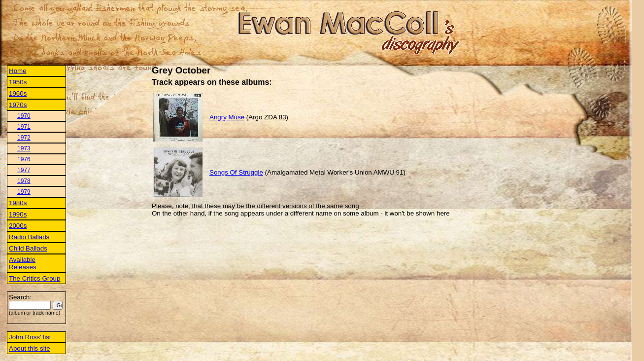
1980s (18, 203)
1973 (24, 148)
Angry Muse (227, 117)
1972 (24, 138)
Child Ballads (28, 248)
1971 (24, 127)
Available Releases (23, 263)
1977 (24, 170)
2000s (18, 226)
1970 (24, 116)
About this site (30, 348)
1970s (18, 105)
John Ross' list (30, 337)
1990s (18, 214)
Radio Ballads (29, 237)
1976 (24, 159)
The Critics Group (34, 278)
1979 (24, 192)
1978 (24, 181)
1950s (18, 82)
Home (18, 71)
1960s (18, 93)
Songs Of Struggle (236, 172)
